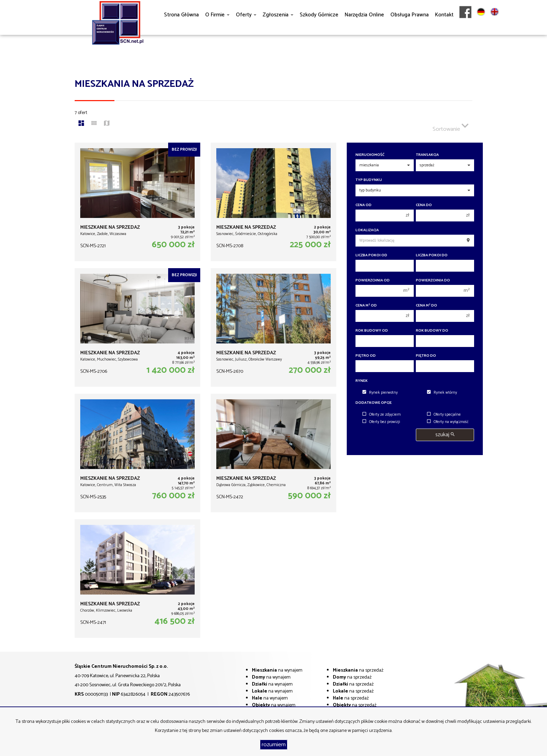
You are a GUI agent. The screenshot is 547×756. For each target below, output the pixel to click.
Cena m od (366, 306)
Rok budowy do (432, 331)
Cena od (364, 205)
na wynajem (277, 670)
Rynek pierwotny (380, 393)
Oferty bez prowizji (381, 422)
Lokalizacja (367, 230)
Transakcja (427, 155)
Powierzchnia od (373, 281)
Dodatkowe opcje (374, 403)
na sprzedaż (358, 670)
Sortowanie (451, 126)
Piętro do (426, 356)
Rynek (362, 381)
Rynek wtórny (442, 393)
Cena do (424, 205)
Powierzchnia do (433, 281)
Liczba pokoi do (432, 255)
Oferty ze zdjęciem (382, 415)
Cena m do (426, 306)
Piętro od (366, 356)
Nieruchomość (370, 155)
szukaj (445, 435)
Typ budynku (369, 180)
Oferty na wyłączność (448, 422)
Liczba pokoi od (371, 255)
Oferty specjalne (444, 415)
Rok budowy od (372, 331)
